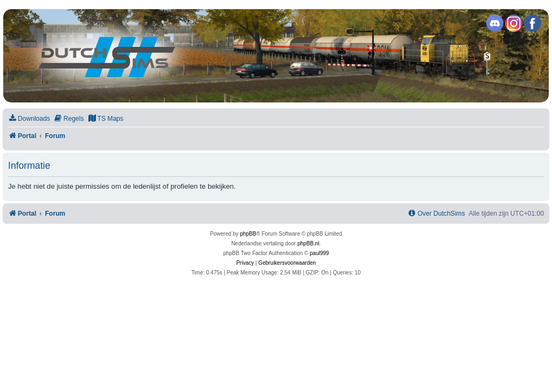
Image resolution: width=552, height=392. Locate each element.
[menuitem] (29, 119)
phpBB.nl (309, 243)
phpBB (248, 234)
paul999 (320, 253)
